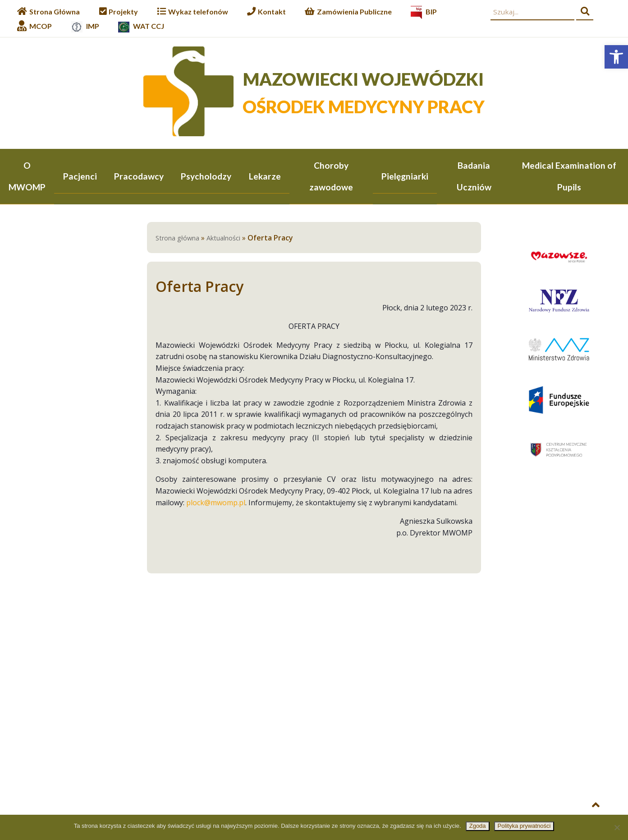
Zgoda (478, 826)
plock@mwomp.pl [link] (216, 503)
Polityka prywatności (524, 826)
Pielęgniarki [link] (405, 176)
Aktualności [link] (223, 239)
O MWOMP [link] (27, 176)
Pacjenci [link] (80, 176)
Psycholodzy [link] (206, 176)
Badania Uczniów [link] (474, 176)
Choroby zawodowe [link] (331, 176)
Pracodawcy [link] (139, 176)
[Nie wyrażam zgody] (617, 827)
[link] (616, 57)
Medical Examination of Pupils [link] (569, 176)
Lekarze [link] (265, 176)
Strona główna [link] (177, 239)
